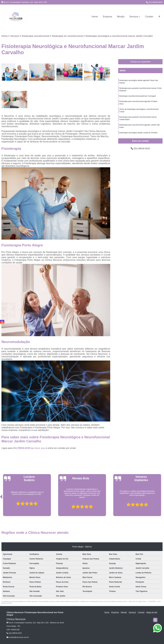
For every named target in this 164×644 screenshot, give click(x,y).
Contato (149, 17)
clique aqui (40, 448)
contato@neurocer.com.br (18, 637)
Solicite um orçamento (140, 62)
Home (95, 17)
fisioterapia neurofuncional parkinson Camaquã (137, 97)
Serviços (134, 17)
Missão (121, 17)
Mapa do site (152, 612)
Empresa (107, 17)
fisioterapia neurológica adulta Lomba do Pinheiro (138, 135)
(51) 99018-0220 (154, 2)
